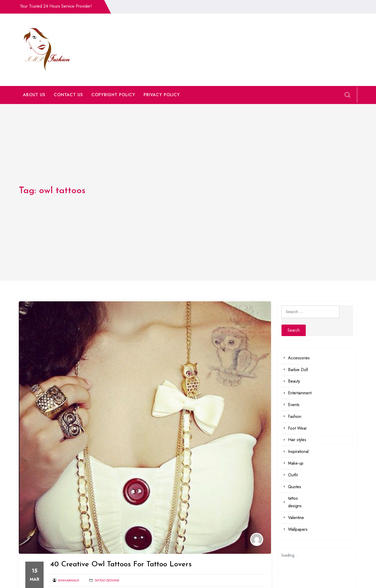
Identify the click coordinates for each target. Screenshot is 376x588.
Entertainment (300, 393)
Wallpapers (298, 529)
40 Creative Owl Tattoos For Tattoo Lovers (121, 564)
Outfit (293, 475)
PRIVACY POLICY (162, 95)
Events (294, 405)
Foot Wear (297, 428)
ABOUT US (34, 95)
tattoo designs (107, 580)
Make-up (296, 463)
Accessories (299, 358)
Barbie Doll (298, 370)
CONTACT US (68, 95)
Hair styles (297, 440)
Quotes (295, 487)
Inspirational (298, 451)
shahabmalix (68, 580)
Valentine (296, 518)
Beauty (294, 381)
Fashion (295, 416)
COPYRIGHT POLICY (113, 95)
